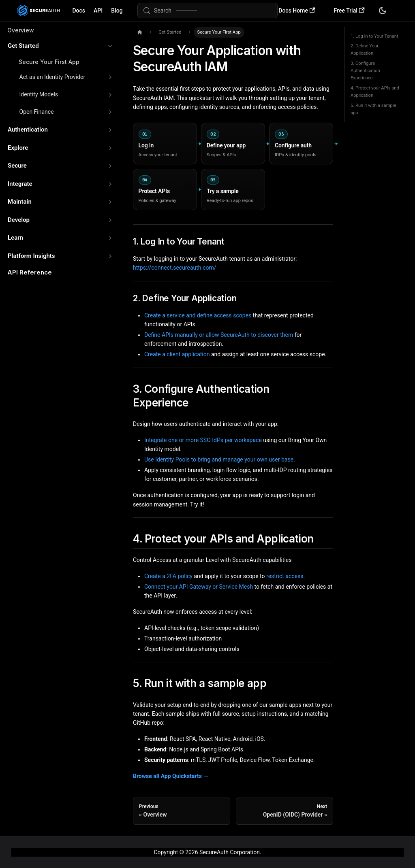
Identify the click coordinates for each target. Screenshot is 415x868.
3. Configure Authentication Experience (365, 71)
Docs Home (297, 11)
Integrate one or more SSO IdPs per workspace (203, 440)
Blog (117, 11)
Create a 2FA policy (168, 576)
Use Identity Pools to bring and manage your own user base (219, 460)
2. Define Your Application (365, 50)
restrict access (285, 576)
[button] (60, 46)
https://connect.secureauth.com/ (175, 268)
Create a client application (177, 354)
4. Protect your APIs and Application (375, 92)
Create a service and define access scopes (198, 315)
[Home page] (140, 33)
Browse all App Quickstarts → (171, 776)
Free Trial (349, 11)
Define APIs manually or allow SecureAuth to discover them (219, 335)
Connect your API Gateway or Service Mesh (199, 587)
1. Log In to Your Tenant (374, 36)
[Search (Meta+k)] (207, 11)
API (98, 11)
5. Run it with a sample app (373, 109)
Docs (79, 11)
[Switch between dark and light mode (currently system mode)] (383, 11)
